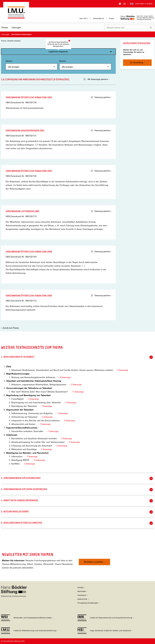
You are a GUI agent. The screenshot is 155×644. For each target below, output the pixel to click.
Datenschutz (82, 599)
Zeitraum (31, 65)
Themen (5, 27)
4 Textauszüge (76, 385)
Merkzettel (82, 591)
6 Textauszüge (123, 370)
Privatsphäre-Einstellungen (88, 603)
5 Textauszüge (67, 439)
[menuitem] (5, 29)
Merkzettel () (99, 19)
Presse (112, 18)
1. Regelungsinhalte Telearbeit (77, 357)
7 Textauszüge (47, 406)
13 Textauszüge (39, 460)
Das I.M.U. (84, 18)
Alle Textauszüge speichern (96, 79)
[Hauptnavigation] (11, 28)
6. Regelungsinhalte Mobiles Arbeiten (77, 523)
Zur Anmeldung (137, 62)
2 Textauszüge (29, 464)
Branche (85, 65)
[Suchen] (151, 28)
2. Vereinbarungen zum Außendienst (77, 478)
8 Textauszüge (65, 377)
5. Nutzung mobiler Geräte (77, 512)
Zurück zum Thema (11, 328)
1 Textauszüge (62, 413)
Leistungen (16, 27)
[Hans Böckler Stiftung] (14, 596)
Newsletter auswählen (94, 562)
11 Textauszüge (78, 392)
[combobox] (126, 28)
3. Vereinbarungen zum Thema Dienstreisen (77, 490)
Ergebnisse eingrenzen (58, 51)
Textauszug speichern (101, 97)
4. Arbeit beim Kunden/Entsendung (77, 501)
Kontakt (80, 588)
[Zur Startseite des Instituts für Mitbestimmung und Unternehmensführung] (16, 17)
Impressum (82, 595)
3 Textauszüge (33, 399)
